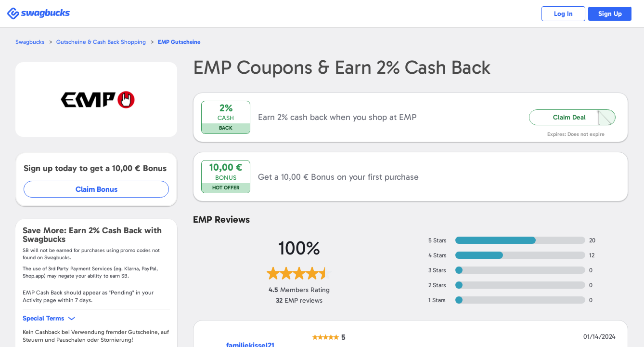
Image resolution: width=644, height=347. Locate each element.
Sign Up (608, 14)
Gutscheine (184, 42)
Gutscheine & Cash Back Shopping (103, 42)
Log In (558, 14)
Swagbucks (30, 42)
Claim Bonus (97, 189)
